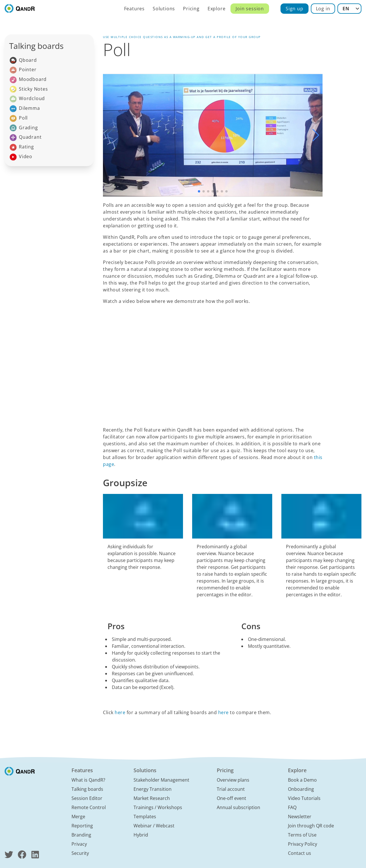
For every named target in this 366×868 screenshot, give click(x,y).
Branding (81, 835)
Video (21, 157)
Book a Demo (302, 780)
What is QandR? (88, 780)
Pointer (23, 70)
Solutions (164, 9)
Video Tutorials (304, 798)
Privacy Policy (303, 844)
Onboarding (301, 789)
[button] (316, 135)
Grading (24, 128)
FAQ (292, 807)
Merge (78, 817)
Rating (22, 147)
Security (80, 853)
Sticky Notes (29, 89)
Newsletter (300, 817)
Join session (250, 9)
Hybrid (141, 835)
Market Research (152, 798)
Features (134, 9)
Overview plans (233, 780)
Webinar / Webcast (154, 826)
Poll (19, 118)
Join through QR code (311, 826)
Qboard (23, 60)
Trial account (231, 789)
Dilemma (25, 109)
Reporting (82, 826)
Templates (145, 817)
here (120, 712)
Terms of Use (302, 835)
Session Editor (87, 798)
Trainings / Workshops (158, 807)
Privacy (79, 844)
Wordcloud (27, 99)
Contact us (300, 853)
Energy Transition (153, 789)
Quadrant (26, 137)
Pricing (191, 9)
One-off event (231, 798)
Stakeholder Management (161, 780)
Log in (323, 9)
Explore (217, 9)
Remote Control (89, 807)
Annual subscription (238, 807)
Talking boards (87, 789)
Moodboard (28, 80)
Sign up (295, 9)
